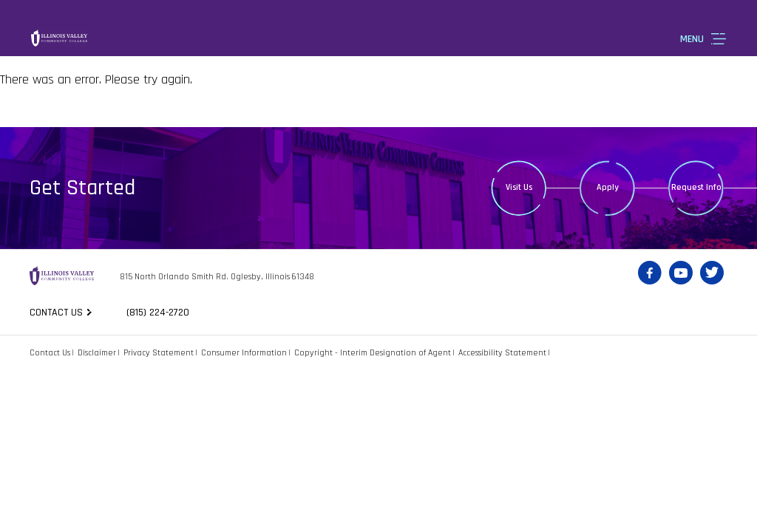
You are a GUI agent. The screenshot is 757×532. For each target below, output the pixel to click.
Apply (608, 187)
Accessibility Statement (502, 353)
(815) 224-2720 (158, 313)
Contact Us (50, 353)
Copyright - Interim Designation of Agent (373, 353)
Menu (692, 39)
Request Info (696, 187)
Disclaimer (97, 353)
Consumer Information (244, 353)
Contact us (56, 313)
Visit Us (519, 187)
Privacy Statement (159, 353)
